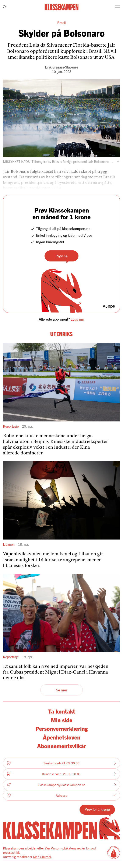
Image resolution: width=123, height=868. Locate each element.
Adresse (61, 795)
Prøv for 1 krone (97, 809)
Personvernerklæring (62, 728)
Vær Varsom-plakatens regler (65, 848)
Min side (62, 720)
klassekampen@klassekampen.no (61, 785)
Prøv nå (62, 256)
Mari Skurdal (42, 857)
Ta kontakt (62, 711)
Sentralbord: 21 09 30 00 (61, 763)
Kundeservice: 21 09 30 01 (61, 774)
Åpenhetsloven (62, 737)
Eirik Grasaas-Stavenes (61, 67)
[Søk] (5, 7)
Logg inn (77, 319)
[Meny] (117, 7)
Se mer (62, 690)
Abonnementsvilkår (61, 746)
